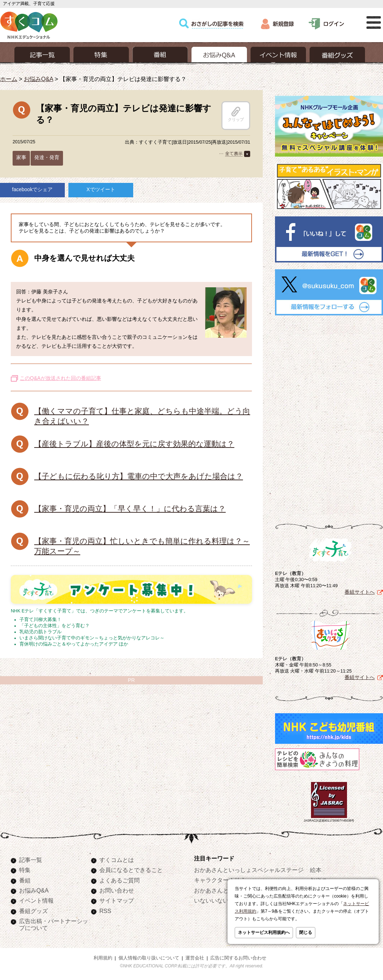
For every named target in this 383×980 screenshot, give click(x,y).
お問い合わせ (117, 890)
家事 (21, 157)
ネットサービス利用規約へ (264, 932)
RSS (105, 911)
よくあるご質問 (120, 880)
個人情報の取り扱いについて (149, 958)
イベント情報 (36, 900)
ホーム (9, 79)
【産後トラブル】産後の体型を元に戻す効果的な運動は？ (134, 444)
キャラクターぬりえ (220, 880)
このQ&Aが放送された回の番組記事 (60, 378)
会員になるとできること (131, 870)
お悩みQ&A (38, 79)
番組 (25, 880)
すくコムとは (117, 860)
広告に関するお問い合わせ (238, 958)
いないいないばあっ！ (223, 900)
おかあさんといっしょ (223, 890)
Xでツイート (101, 189)
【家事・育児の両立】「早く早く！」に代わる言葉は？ (130, 509)
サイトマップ (117, 900)
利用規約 (103, 958)
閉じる (306, 932)
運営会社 (195, 958)
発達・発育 (47, 157)
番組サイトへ (360, 592)
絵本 (316, 870)
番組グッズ (33, 911)
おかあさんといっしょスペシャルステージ (249, 870)
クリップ (236, 114)
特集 (25, 870)
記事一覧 (31, 860)
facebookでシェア (33, 189)
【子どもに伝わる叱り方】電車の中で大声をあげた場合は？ (139, 476)
